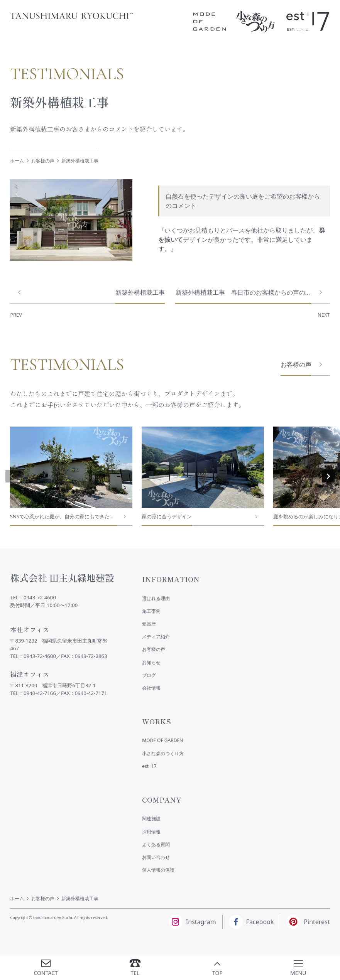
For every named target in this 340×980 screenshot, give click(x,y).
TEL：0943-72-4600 (33, 597)
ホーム (17, 161)
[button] (12, 476)
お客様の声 (43, 161)
